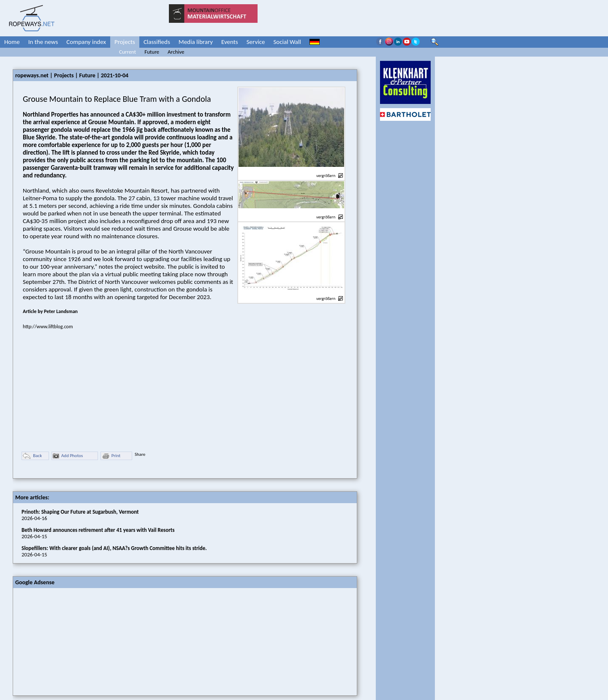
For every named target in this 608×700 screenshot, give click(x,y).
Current (128, 52)
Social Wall (287, 42)
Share (140, 454)
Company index (86, 42)
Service (256, 42)
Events (230, 42)
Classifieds (157, 42)
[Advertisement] (76, 641)
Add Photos (68, 456)
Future (152, 52)
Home (12, 42)
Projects (125, 42)
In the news (43, 42)
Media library (196, 42)
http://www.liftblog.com (48, 327)
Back (32, 456)
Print (111, 456)
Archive (176, 52)
